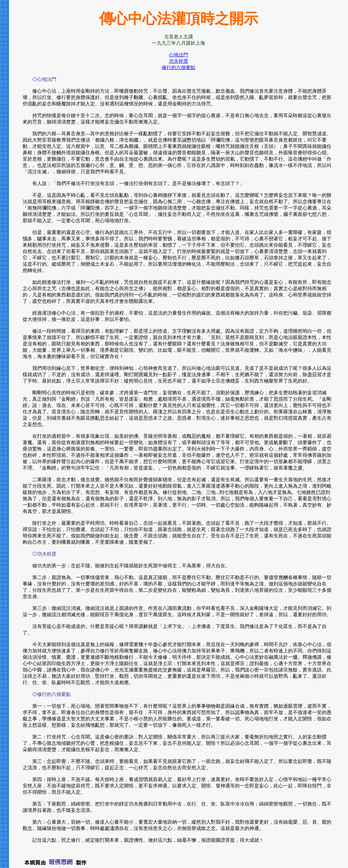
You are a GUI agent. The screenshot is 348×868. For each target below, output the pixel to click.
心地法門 (179, 55)
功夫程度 (179, 61)
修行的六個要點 (179, 67)
